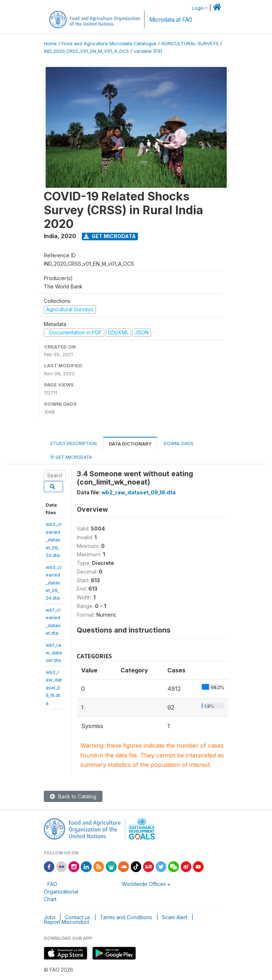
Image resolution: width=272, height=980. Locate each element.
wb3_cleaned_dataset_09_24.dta (54, 583)
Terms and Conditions (126, 917)
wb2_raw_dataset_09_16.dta (54, 688)
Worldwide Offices (144, 884)
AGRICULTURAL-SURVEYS (190, 44)
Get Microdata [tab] (71, 457)
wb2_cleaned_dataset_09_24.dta (54, 540)
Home (50, 44)
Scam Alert (175, 917)
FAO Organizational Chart (61, 892)
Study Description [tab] (73, 443)
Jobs (50, 917)
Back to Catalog (73, 796)
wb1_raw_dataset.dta (54, 653)
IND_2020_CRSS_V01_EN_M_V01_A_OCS (86, 51)
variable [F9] (148, 51)
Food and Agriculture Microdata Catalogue (109, 44)
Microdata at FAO (171, 20)
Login (198, 8)
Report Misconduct (66, 922)
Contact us (78, 917)
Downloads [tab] (179, 443)
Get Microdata (110, 236)
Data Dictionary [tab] (130, 444)
